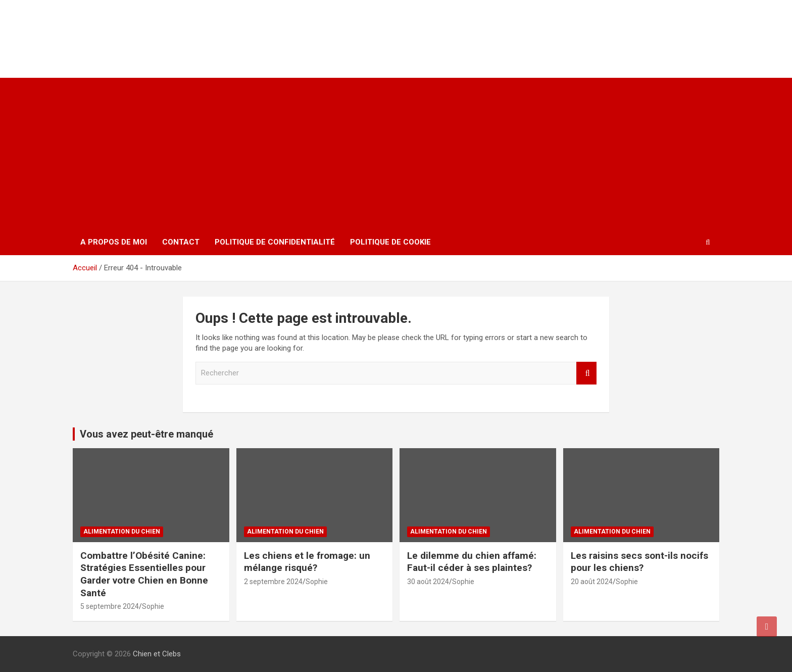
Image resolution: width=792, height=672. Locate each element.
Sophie (153, 606)
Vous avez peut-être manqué (146, 434)
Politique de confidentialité (275, 242)
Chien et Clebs (137, 28)
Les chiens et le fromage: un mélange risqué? (307, 562)
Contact (181, 242)
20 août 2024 (592, 582)
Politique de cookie (390, 242)
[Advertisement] (396, 154)
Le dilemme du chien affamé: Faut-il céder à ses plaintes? (472, 562)
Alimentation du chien (122, 532)
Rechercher (586, 373)
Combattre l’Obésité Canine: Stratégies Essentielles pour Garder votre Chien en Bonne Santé (144, 574)
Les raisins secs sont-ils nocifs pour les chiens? (639, 562)
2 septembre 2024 (273, 582)
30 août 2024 (428, 582)
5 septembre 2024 (110, 606)
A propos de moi (114, 242)
